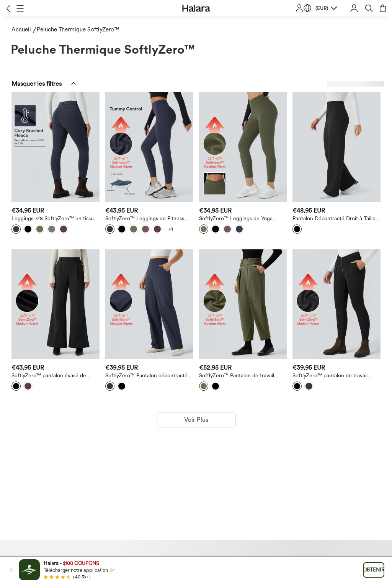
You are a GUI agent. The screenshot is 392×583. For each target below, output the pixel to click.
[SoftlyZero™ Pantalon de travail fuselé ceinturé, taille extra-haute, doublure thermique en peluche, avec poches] (243, 304)
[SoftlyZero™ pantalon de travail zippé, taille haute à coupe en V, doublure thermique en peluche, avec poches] (336, 304)
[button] (8, 8)
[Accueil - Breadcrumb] (24, 30)
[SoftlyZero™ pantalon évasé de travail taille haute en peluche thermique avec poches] (56, 304)
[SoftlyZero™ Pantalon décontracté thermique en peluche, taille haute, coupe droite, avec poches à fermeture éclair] (149, 304)
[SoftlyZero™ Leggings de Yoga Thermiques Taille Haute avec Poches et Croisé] (243, 147)
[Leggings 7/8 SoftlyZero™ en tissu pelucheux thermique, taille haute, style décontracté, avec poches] (56, 147)
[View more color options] (171, 229)
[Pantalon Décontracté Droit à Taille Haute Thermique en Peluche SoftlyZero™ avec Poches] (336, 147)
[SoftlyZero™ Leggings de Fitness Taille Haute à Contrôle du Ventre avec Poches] (149, 147)
